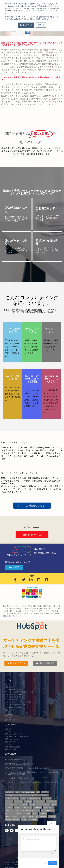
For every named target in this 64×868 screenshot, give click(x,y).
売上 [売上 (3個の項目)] (51, 807)
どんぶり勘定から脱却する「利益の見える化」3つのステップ (28, 768)
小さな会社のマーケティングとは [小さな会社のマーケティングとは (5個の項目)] (28, 810)
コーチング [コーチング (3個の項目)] (47, 798)
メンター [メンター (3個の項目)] (33, 804)
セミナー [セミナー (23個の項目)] (9, 801)
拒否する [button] (41, 25)
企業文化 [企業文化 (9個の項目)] (18, 807)
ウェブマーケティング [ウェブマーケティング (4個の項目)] (27, 795)
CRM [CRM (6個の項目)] (17, 792)
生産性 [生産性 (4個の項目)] (35, 814)
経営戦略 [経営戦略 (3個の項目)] (43, 817)
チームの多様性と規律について (17, 778)
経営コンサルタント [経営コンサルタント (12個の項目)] (13, 817)
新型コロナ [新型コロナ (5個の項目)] (10, 814)
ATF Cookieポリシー (40, 11)
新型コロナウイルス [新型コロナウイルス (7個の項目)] (23, 814)
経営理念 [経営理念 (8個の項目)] (52, 817)
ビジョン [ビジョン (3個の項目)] (28, 801)
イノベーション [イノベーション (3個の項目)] (11, 795)
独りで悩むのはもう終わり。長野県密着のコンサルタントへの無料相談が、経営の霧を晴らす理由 (32, 773)
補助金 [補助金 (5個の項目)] (24, 820)
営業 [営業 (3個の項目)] (45, 807)
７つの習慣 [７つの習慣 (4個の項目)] (33, 820)
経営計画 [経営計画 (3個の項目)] (16, 820)
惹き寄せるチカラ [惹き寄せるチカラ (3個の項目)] (48, 810)
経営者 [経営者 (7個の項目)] (8, 820)
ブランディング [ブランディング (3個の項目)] (39, 801)
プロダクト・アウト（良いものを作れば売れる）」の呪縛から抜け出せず (32, 783)
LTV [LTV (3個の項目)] (33, 792)
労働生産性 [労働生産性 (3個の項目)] (37, 807)
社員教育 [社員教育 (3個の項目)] (43, 814)
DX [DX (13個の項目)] (23, 792)
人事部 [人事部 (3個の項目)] (54, 804)
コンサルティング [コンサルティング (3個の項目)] (34, 798)
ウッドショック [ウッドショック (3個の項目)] (43, 795)
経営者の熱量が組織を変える (16, 760)
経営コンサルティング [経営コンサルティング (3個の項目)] (30, 817)
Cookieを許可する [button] (26, 25)
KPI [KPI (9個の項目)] (27, 792)
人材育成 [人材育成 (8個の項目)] (9, 807)
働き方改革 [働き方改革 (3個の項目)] (27, 807)
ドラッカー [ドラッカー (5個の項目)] (19, 801)
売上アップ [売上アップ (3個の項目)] (10, 810)
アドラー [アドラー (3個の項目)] (45, 792)
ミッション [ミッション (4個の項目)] (23, 804)
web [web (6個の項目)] (38, 792)
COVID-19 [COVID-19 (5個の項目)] (10, 792)
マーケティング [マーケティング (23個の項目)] (11, 804)
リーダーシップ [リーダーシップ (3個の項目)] (44, 804)
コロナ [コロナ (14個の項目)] (23, 798)
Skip (45, 863)
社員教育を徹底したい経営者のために (19, 764)
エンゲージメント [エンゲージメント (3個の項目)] (12, 798)
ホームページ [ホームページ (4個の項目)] (52, 801)
